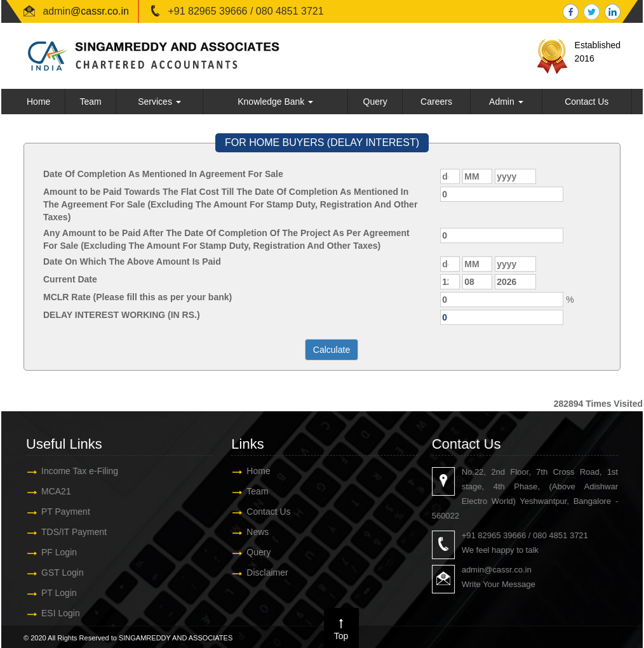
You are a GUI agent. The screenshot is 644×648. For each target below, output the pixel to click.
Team (90, 102)
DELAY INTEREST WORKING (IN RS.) (122, 315)
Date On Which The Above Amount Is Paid (132, 261)
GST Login (55, 572)
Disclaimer (259, 572)
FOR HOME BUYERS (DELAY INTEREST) (322, 142)
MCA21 (49, 491)
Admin (506, 102)
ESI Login (53, 613)
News (250, 532)
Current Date (70, 279)
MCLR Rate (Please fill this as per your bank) (138, 297)
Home (38, 102)
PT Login (51, 593)
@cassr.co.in (100, 11)
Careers (436, 102)
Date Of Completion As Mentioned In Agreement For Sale (163, 174)
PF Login (51, 552)
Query (375, 102)
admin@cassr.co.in (504, 570)
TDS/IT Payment (66, 532)
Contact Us (587, 102)
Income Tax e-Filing (72, 471)
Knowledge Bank (275, 102)
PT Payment (58, 512)
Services (159, 102)
